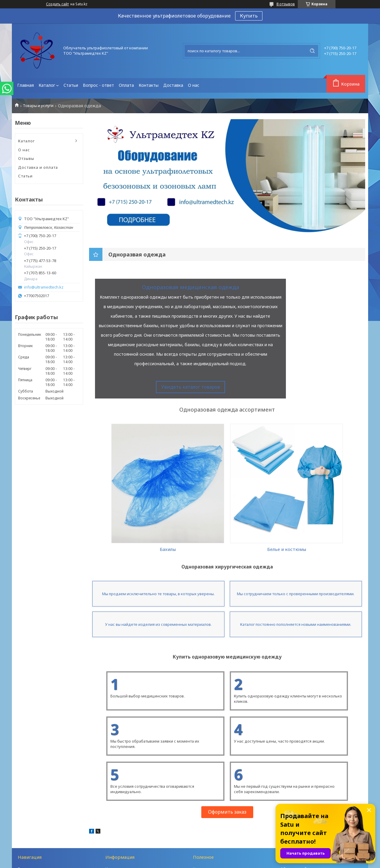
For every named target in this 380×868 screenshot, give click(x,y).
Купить (249, 16)
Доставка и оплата (38, 167)
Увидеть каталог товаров (191, 387)
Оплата (126, 85)
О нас (194, 85)
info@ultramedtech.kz (44, 287)
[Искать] (312, 51)
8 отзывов (286, 4)
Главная (26, 85)
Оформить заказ (227, 777)
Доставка (173, 85)
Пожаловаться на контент (213, 862)
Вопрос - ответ (98, 85)
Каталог (47, 85)
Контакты (149, 85)
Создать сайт (57, 4)
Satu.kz (216, 857)
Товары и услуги (38, 106)
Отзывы (26, 158)
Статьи (71, 85)
